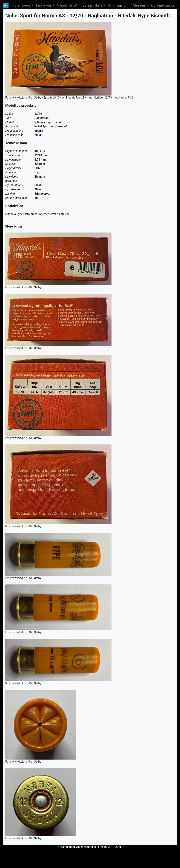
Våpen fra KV (67, 5)
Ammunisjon (118, 5)
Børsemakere (93, 5)
